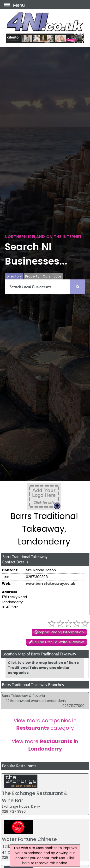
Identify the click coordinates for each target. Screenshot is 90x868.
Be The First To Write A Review (58, 642)
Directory (14, 276)
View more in (45, 745)
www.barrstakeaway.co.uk (51, 584)
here (26, 863)
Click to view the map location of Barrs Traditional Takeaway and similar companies (43, 668)
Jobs (58, 276)
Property (32, 276)
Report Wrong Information (61, 632)
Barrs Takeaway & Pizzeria (23, 696)
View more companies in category (45, 724)
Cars (47, 276)
